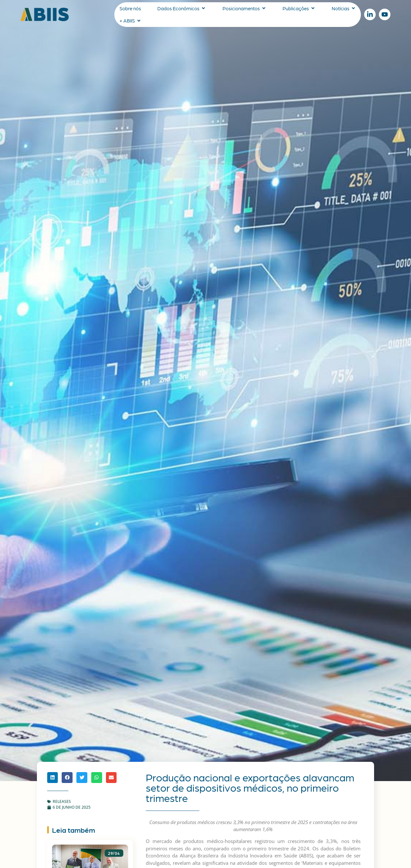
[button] (53, 778)
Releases (62, 801)
